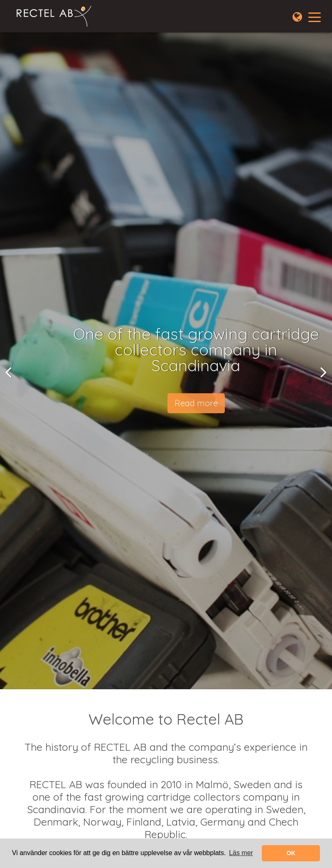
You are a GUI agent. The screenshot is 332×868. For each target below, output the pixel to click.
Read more (199, 403)
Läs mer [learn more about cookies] (241, 853)
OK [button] (291, 853)
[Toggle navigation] (315, 17)
